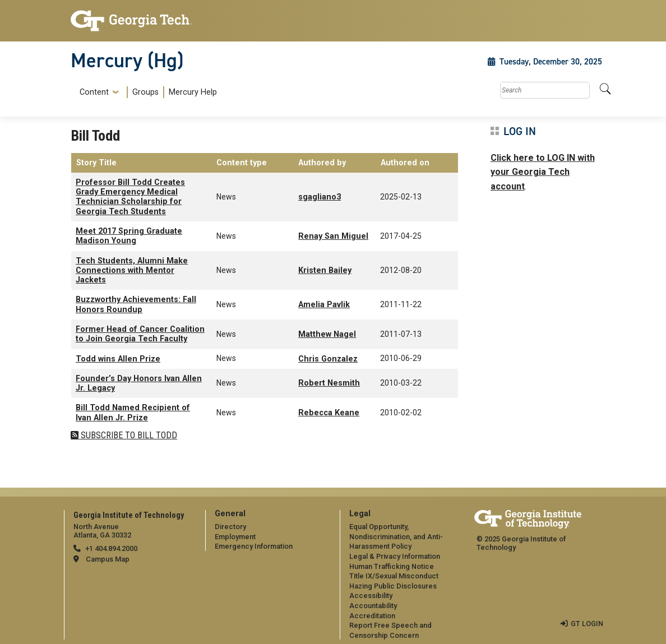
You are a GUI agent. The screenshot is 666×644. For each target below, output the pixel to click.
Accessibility (371, 596)
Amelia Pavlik (324, 305)
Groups (145, 92)
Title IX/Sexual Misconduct (394, 576)
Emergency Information (254, 546)
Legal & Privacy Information (395, 556)
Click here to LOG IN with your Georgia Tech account (543, 172)
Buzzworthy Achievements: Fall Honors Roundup (136, 304)
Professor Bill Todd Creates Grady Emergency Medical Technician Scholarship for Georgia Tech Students (130, 197)
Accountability (373, 606)
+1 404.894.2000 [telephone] (111, 548)
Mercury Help (193, 92)
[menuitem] (146, 92)
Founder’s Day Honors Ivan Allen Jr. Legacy (139, 383)
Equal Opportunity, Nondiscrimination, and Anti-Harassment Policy (396, 536)
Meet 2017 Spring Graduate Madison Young (129, 236)
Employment (235, 537)
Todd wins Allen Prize (118, 359)
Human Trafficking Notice (392, 566)
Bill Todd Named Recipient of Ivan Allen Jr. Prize (133, 413)
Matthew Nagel (327, 334)
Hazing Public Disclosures (393, 586)
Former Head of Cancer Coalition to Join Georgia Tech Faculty (140, 334)
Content (94, 92)
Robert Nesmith (329, 383)
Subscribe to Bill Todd (128, 435)
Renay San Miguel (333, 236)
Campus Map (108, 559)
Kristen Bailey (325, 270)
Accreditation (372, 616)
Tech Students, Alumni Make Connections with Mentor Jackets (132, 271)
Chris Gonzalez (328, 359)
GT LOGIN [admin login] (587, 624)
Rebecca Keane (329, 413)
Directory (230, 527)
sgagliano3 (320, 197)
